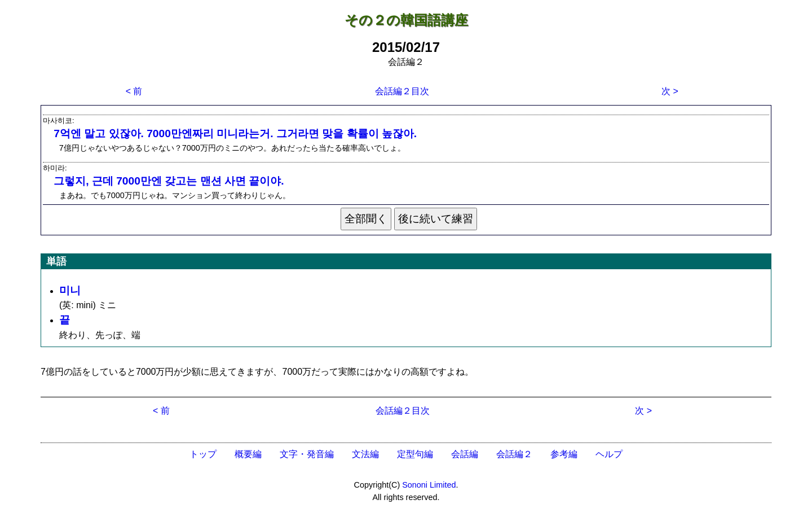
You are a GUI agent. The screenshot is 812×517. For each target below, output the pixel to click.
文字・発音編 (307, 454)
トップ (203, 454)
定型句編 (415, 454)
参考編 (564, 454)
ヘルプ (609, 454)
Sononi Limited (429, 485)
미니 (70, 290)
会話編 (465, 454)
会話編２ (514, 454)
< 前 (134, 91)
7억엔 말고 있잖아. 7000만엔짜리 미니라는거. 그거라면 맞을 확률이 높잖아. (235, 133)
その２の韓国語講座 (406, 20)
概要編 (248, 454)
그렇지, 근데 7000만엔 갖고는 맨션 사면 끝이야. (169, 181)
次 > (670, 91)
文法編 (365, 454)
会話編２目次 (402, 91)
